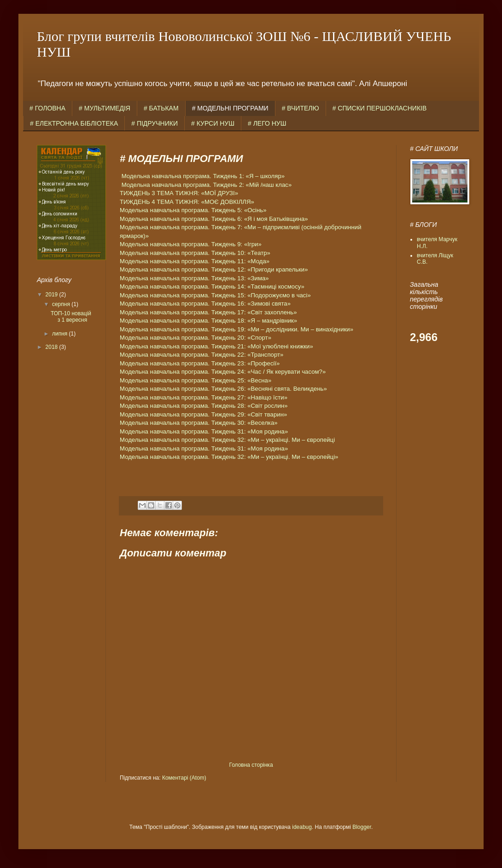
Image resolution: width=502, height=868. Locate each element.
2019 (53, 295)
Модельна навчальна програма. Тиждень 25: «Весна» (196, 380)
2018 (53, 347)
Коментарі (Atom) (184, 778)
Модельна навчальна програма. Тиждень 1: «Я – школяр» (203, 176)
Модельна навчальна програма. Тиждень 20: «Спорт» (196, 338)
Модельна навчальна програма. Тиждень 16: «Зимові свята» (205, 304)
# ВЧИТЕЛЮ (301, 108)
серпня (62, 304)
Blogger (362, 827)
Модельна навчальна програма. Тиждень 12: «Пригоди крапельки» (214, 269)
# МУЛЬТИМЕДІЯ (105, 108)
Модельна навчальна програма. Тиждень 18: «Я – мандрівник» (208, 321)
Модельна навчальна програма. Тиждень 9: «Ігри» (191, 244)
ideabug (302, 827)
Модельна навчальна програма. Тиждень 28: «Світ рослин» (204, 406)
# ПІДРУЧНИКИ (155, 123)
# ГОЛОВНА (47, 108)
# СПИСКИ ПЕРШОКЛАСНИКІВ (380, 108)
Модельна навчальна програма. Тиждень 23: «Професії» (200, 363)
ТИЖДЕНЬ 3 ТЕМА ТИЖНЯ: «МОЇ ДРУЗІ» (179, 193)
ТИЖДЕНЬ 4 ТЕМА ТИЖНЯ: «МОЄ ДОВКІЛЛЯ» (187, 202)
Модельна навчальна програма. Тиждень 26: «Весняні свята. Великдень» (223, 389)
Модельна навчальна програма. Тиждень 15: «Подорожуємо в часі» (215, 295)
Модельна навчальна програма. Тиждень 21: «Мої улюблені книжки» (216, 346)
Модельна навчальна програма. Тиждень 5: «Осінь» (193, 210)
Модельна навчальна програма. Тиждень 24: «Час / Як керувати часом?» (223, 372)
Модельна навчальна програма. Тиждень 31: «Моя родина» (204, 431)
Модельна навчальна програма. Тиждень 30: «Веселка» (199, 423)
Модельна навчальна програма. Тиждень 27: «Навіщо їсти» (204, 397)
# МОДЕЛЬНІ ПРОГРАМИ (230, 108)
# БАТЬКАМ (161, 108)
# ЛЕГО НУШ (267, 123)
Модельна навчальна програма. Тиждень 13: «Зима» (194, 278)
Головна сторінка (251, 765)
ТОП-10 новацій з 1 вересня (71, 317)
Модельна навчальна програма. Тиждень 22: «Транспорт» (201, 355)
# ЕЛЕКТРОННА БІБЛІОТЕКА (74, 123)
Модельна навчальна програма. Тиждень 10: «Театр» (195, 253)
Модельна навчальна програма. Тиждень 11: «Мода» (195, 261)
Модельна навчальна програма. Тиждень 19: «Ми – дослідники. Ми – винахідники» (236, 329)
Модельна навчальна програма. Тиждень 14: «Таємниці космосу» (212, 286)
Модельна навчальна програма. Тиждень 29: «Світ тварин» (203, 414)
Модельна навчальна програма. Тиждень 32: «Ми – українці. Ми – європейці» (229, 457)
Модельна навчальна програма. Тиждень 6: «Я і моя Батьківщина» (214, 219)
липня (61, 334)
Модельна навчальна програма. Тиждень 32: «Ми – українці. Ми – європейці (227, 440)
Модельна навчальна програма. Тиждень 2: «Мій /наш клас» (207, 185)
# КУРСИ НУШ (213, 123)
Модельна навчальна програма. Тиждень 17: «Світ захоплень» (208, 312)
